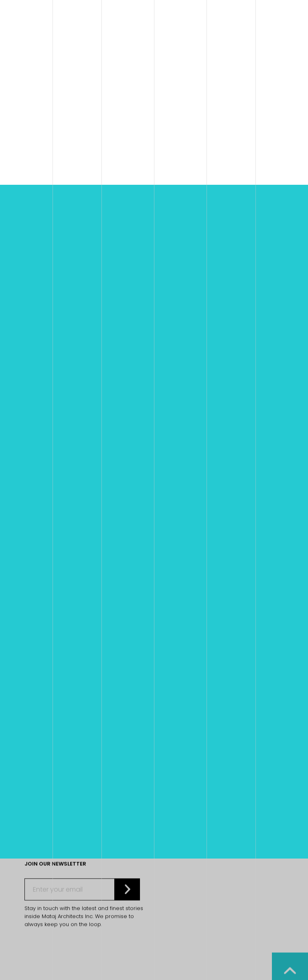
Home (62, 393)
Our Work (168, 650)
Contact (166, 664)
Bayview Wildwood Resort (216, 393)
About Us (167, 657)
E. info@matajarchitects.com (65, 605)
